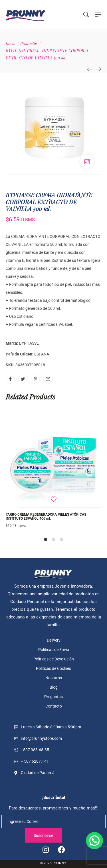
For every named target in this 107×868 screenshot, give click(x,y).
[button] (94, 841)
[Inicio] (11, 44)
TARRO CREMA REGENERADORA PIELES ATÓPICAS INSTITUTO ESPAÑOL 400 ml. (46, 517)
